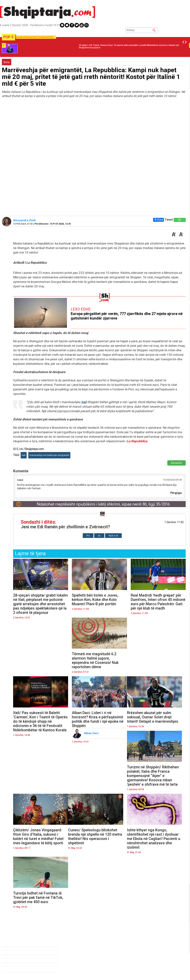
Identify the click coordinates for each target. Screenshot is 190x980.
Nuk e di (113, 536)
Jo (99, 536)
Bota (7, 62)
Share (158, 220)
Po (88, 536)
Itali (84, 402)
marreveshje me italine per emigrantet (49, 455)
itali (24, 455)
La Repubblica (137, 441)
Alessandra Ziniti (25, 220)
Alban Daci (92, 733)
